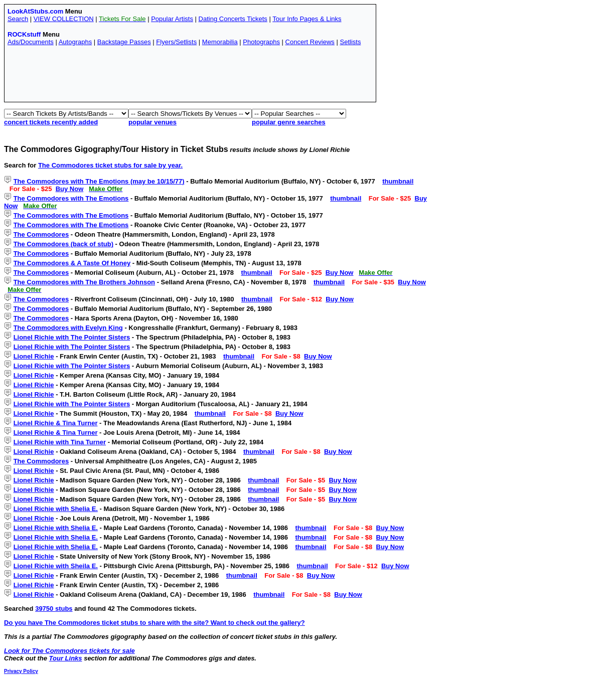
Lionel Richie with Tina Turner (60, 442)
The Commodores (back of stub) (63, 244)
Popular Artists (172, 19)
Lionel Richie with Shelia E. (56, 509)
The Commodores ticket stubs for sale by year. (110, 165)
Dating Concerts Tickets (233, 19)
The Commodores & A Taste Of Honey (72, 263)
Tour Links (66, 658)
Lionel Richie (34, 356)
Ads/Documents (31, 42)
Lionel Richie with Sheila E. (56, 566)
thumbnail (398, 181)
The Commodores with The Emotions (71, 198)
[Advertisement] (190, 76)
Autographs (75, 42)
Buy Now (70, 189)
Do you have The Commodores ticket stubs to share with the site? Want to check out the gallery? (155, 623)
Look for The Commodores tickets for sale (69, 651)
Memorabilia (220, 42)
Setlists (350, 42)
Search (18, 19)
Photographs (261, 42)
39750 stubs (54, 609)
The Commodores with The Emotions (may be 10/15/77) (99, 181)
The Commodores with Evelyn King (68, 328)
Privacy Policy (21, 671)
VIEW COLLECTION (64, 19)
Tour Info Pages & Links (307, 19)
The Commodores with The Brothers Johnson (84, 282)
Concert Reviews (310, 42)
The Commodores (41, 234)
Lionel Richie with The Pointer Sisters (72, 337)
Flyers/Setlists (176, 42)
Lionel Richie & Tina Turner (56, 423)
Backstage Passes (124, 42)
